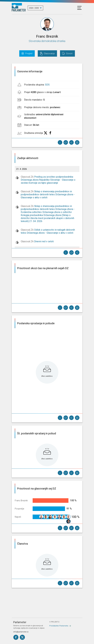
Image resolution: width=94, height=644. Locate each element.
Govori (69, 53)
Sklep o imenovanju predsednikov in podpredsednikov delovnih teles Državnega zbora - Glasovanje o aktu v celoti (48, 194)
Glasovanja (49, 53)
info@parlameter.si (21, 632)
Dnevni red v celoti (44, 241)
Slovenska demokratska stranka (47, 41)
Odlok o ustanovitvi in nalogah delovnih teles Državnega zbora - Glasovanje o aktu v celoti (48, 231)
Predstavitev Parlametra (59, 626)
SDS (47, 85)
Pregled (29, 53)
